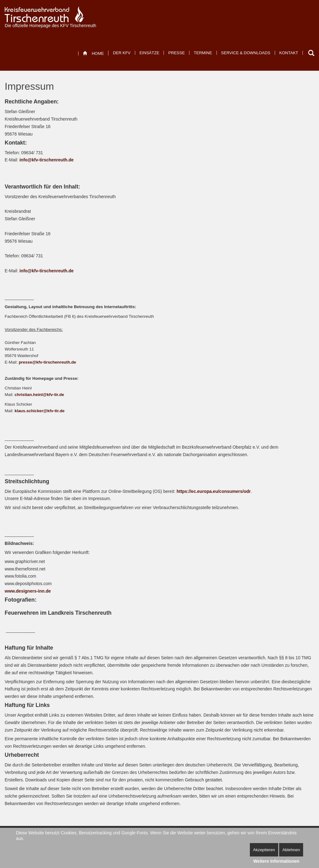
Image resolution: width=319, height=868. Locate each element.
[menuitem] (93, 53)
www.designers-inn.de (28, 591)
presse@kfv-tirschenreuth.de (47, 362)
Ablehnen (291, 850)
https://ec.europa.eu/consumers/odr (214, 491)
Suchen (311, 53)
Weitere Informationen (276, 861)
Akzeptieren (264, 850)
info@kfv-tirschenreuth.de (46, 160)
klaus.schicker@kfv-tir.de (40, 411)
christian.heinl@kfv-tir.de (39, 395)
